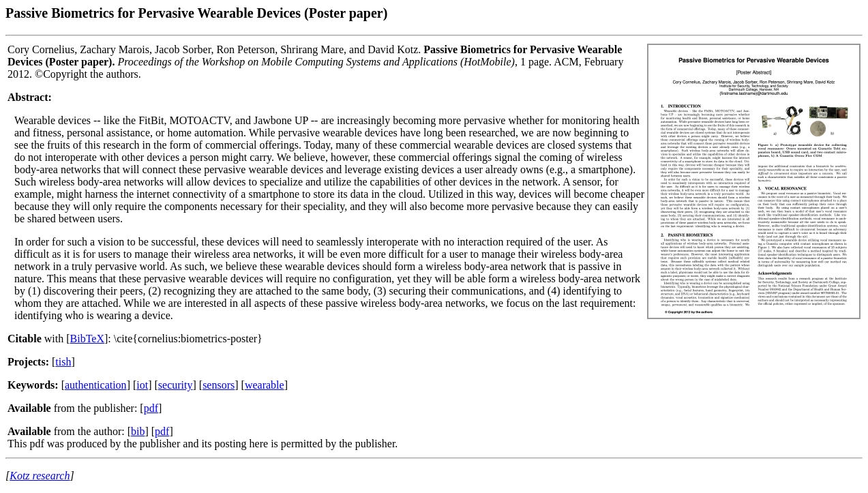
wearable (265, 385)
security (176, 385)
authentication (96, 385)
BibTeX (87, 339)
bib (138, 431)
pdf (151, 408)
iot (142, 385)
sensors (219, 385)
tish (63, 362)
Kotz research (40, 476)
